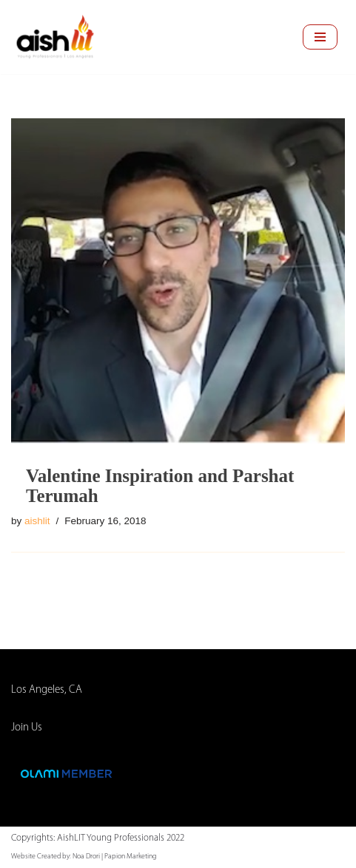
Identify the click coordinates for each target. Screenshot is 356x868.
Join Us (27, 728)
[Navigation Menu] (320, 37)
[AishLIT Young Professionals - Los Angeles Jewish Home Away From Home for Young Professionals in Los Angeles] (56, 37)
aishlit (37, 521)
